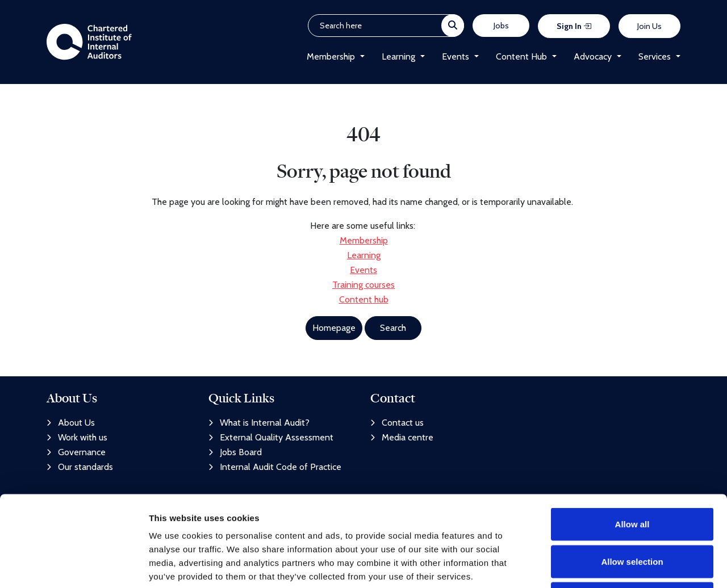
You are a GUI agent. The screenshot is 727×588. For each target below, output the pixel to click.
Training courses (363, 285)
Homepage (334, 328)
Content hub (364, 299)
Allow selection (632, 476)
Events (456, 56)
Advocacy (593, 56)
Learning (398, 56)
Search (393, 328)
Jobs (501, 26)
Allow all (632, 439)
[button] (360, 57)
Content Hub (521, 56)
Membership (331, 56)
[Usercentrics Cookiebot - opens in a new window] (74, 566)
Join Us (649, 26)
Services (655, 56)
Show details (596, 566)
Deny (632, 513)
